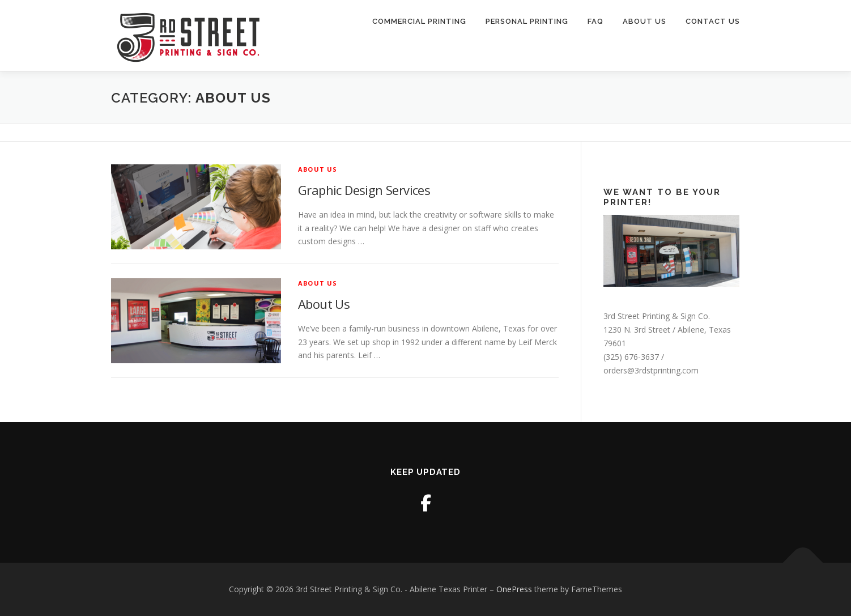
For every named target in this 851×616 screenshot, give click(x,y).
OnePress (514, 589)
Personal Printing (527, 21)
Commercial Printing (419, 21)
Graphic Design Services (364, 190)
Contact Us (713, 21)
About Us (644, 21)
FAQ (595, 21)
